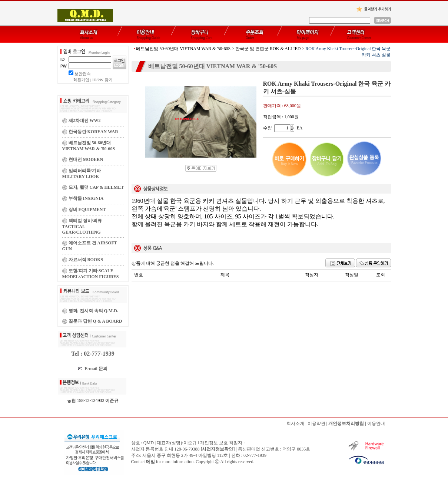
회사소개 (295, 423)
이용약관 (316, 423)
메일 (150, 462)
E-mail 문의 (93, 369)
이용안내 (376, 423)
